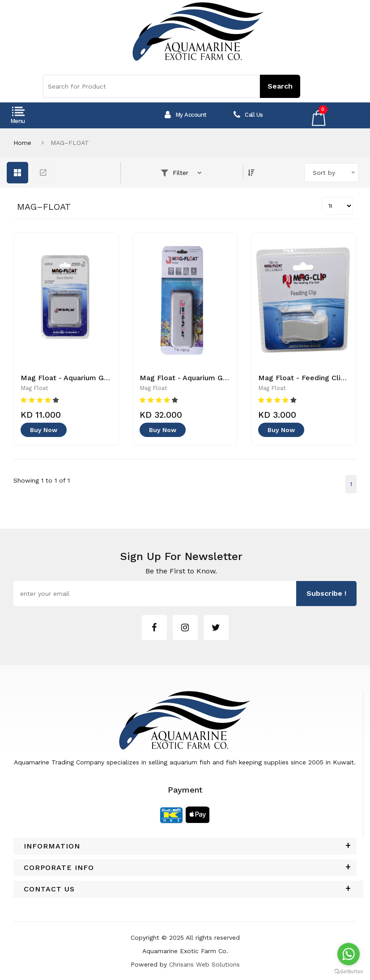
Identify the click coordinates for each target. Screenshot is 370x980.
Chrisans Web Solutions (204, 964)
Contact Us (49, 889)
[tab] (185, 846)
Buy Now (44, 430)
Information (52, 846)
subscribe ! (326, 593)
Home (22, 143)
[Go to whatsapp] (349, 954)
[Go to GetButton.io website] (349, 971)
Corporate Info (59, 868)
